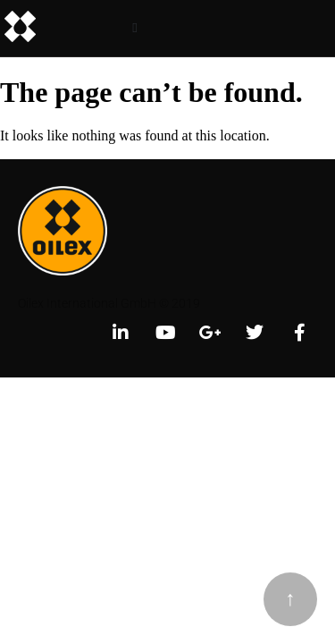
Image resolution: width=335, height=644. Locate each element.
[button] (135, 28)
